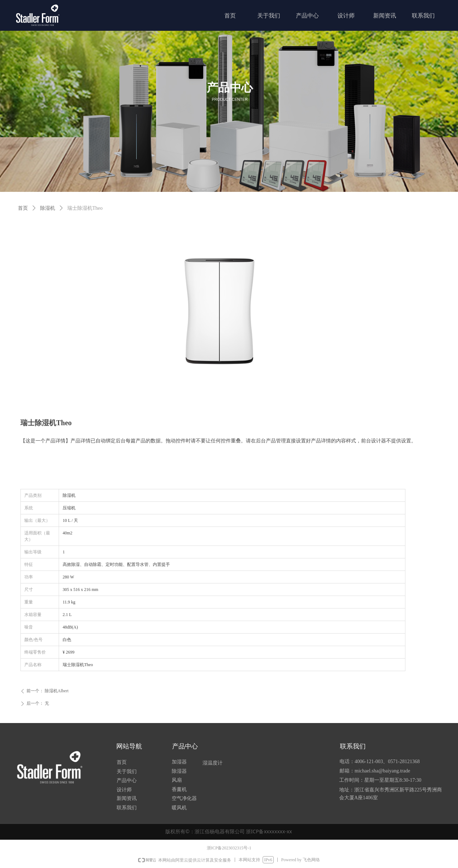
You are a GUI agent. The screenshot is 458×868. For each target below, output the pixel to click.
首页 (23, 208)
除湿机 (48, 208)
